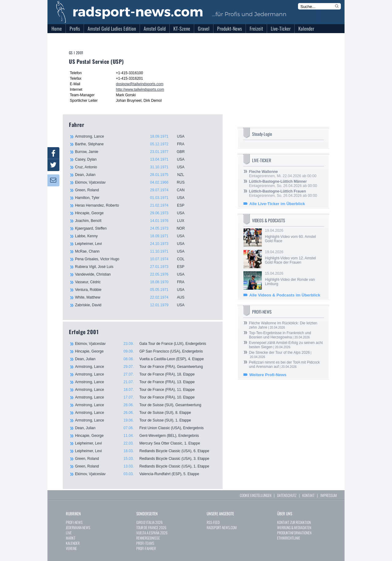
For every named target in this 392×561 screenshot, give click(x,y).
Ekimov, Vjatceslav (133, 182)
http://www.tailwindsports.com (140, 90)
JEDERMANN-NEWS (78, 527)
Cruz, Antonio (133, 167)
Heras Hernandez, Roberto (133, 205)
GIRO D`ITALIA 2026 (149, 522)
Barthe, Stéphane (133, 144)
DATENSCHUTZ (287, 495)
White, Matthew (133, 297)
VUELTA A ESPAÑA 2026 (152, 533)
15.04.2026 (294, 279)
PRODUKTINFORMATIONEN (294, 533)
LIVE (69, 533)
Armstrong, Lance (133, 136)
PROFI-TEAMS (145, 543)
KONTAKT (308, 495)
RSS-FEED (213, 522)
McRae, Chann (133, 251)
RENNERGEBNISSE (148, 538)
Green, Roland (133, 190)
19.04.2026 (294, 236)
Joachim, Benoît (133, 221)
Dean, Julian (133, 175)
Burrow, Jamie (133, 152)
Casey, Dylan (133, 159)
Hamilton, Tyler (133, 198)
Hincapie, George (133, 213)
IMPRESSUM (329, 495)
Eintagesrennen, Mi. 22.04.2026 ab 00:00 (283, 174)
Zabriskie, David (133, 305)
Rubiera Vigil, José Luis (133, 267)
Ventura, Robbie (133, 290)
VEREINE (71, 548)
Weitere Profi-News (268, 375)
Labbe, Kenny (133, 236)
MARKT (71, 538)
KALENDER (73, 543)
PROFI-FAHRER (146, 548)
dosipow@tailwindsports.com (140, 84)
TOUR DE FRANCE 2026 (151, 527)
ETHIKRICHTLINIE (289, 538)
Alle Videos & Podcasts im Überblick (285, 295)
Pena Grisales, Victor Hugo (133, 259)
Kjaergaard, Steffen (133, 228)
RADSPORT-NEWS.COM (222, 527)
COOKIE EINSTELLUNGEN (256, 495)
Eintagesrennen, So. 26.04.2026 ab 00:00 (283, 184)
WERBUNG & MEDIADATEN (294, 527)
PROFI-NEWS (74, 522)
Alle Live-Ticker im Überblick (277, 204)
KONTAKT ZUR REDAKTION (294, 522)
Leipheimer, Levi (133, 244)
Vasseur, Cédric (133, 282)
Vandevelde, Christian (133, 274)
